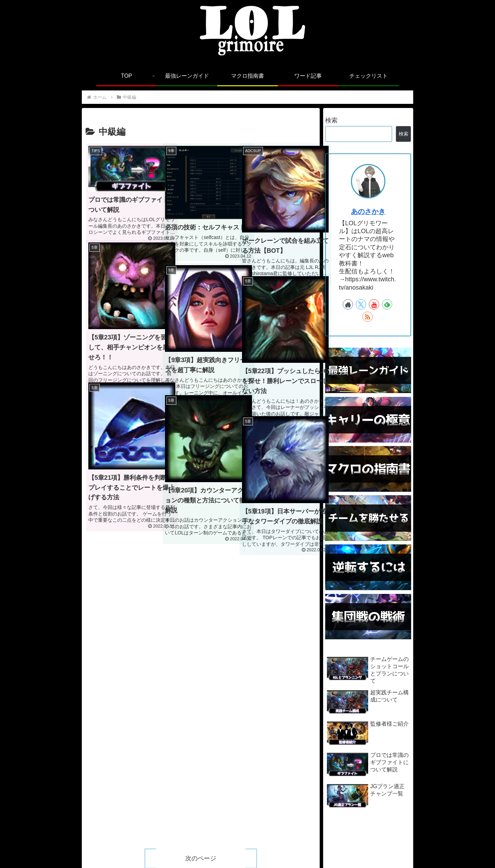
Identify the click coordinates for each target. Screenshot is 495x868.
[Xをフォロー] (361, 304)
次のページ (201, 572)
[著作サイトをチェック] (348, 304)
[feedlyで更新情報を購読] (387, 304)
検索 (331, 120)
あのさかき (368, 211)
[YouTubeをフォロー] (374, 304)
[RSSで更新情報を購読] (367, 317)
